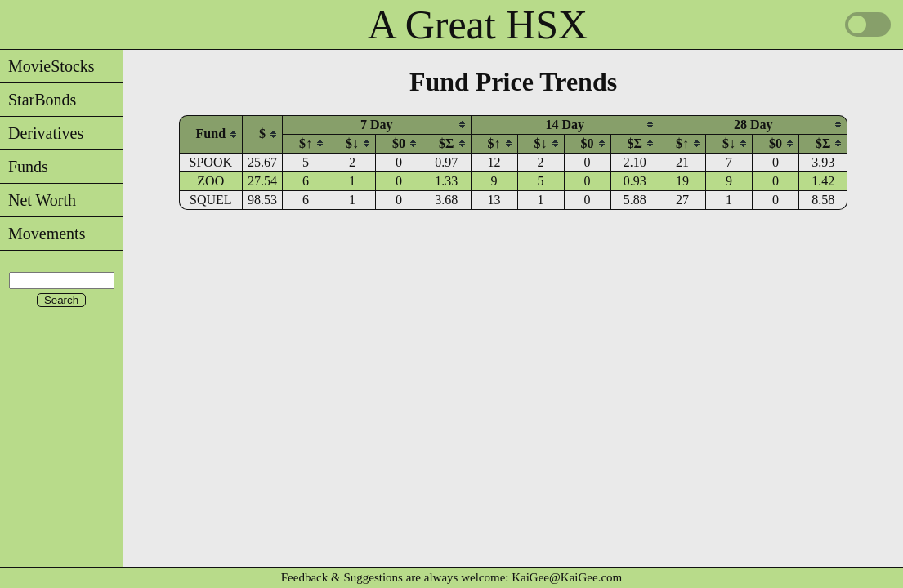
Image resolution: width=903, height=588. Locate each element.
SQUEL (211, 200)
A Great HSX (478, 24)
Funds (24, 167)
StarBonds (38, 100)
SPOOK (211, 162)
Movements (42, 234)
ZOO (210, 181)
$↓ (352, 143)
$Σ (446, 143)
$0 (399, 143)
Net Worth (38, 200)
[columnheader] (211, 134)
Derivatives (42, 133)
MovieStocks (47, 66)
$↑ (306, 143)
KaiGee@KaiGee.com (567, 577)
